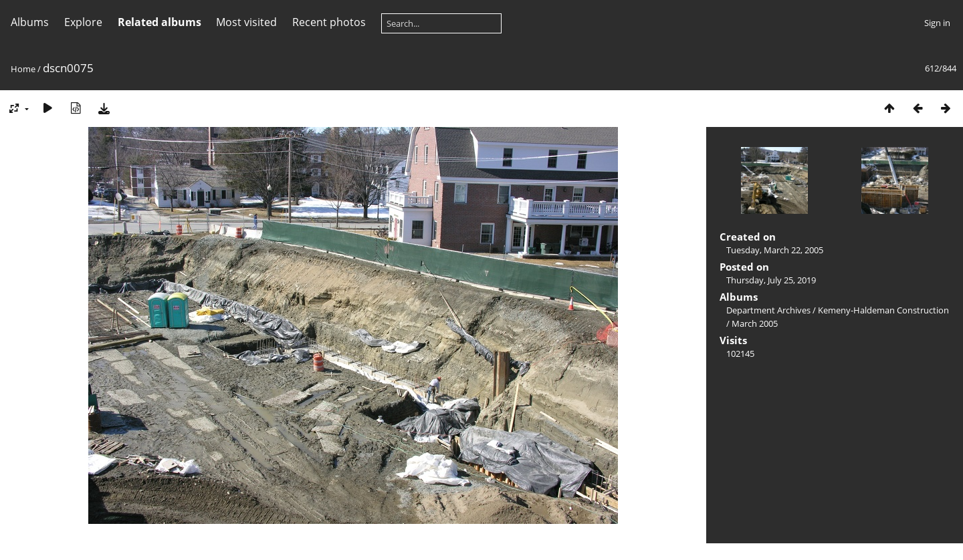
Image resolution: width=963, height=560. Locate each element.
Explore (83, 22)
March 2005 (755, 323)
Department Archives (768, 310)
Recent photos (329, 22)
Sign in (937, 23)
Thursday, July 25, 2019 (771, 280)
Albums (30, 22)
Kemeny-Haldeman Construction (883, 310)
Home (23, 69)
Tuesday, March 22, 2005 (775, 250)
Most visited (246, 22)
